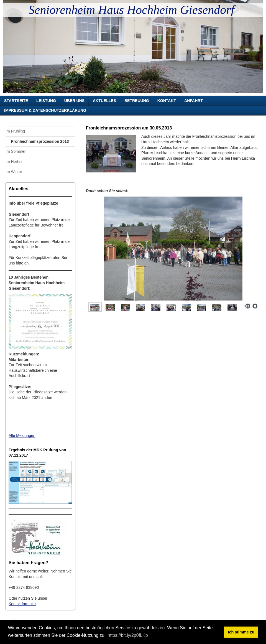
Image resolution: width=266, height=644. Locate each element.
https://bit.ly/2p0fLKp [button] (128, 635)
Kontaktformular (22, 604)
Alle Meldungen (22, 436)
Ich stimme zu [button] (241, 632)
